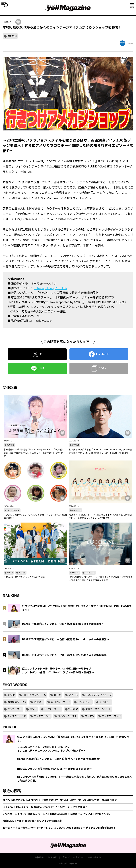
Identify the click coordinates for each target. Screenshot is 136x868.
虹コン (57, 695)
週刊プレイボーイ (60, 702)
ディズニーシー (42, 716)
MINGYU (76, 573)
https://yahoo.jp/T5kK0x (51, 288)
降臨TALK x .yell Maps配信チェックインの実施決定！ (34, 821)
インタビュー (85, 702)
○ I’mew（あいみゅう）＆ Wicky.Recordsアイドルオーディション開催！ (45, 807)
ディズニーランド (17, 716)
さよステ (39, 702)
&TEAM (10, 573)
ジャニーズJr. (15, 709)
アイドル (73, 695)
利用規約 (53, 857)
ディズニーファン (111, 716)
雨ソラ (33, 709)
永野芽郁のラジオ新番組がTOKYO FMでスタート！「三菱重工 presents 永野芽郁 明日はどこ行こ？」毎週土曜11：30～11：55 (35, 453)
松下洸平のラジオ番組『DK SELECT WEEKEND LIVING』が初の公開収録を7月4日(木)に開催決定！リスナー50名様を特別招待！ (100, 451)
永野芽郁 (11, 445)
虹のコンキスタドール (34, 695)
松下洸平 (76, 445)
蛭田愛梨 (73, 709)
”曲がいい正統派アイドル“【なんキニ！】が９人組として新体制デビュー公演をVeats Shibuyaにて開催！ (100, 516)
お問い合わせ (95, 857)
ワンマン (90, 716)
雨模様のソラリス (17, 702)
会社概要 (39, 857)
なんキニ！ (77, 510)
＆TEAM (22, 573)
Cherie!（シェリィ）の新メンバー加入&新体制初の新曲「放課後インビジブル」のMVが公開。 (57, 814)
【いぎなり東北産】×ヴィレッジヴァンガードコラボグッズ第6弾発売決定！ (35, 516)
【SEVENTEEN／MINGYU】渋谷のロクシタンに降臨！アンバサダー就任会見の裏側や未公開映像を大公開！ (101, 579)
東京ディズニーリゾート (98, 709)
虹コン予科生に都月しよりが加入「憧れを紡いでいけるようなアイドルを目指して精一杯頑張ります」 (61, 800)
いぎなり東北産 (13, 510)
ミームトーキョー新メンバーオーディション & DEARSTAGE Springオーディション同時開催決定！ (59, 828)
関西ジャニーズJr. (68, 716)
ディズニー (105, 702)
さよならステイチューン (99, 695)
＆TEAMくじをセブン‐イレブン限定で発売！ (25, 577)
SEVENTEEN (90, 573)
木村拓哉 (12, 36)
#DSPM (11, 695)
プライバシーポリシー (73, 857)
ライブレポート (52, 709)
